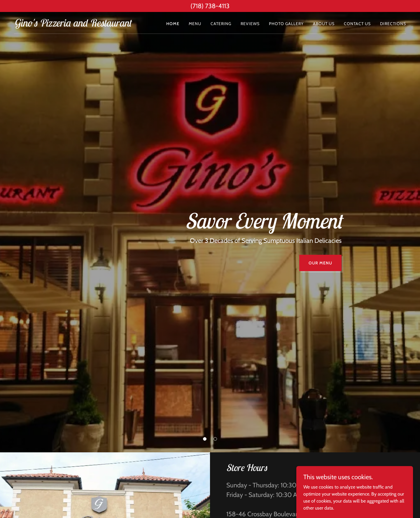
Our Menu (320, 263)
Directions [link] (393, 24)
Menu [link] (195, 24)
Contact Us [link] (357, 24)
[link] (72, 25)
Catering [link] (221, 24)
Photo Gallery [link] (286, 24)
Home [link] (173, 24)
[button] (205, 439)
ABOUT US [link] (324, 24)
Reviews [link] (250, 24)
